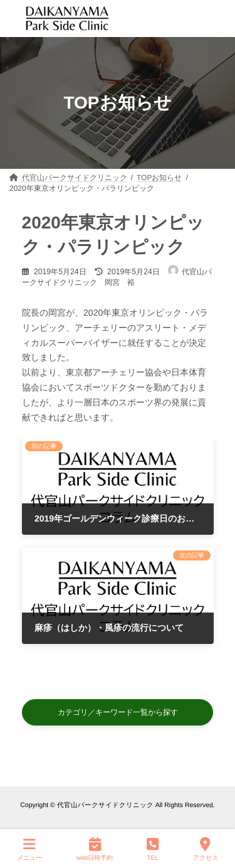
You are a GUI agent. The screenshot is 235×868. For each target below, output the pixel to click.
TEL (153, 849)
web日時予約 (95, 849)
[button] (118, 712)
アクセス (206, 849)
